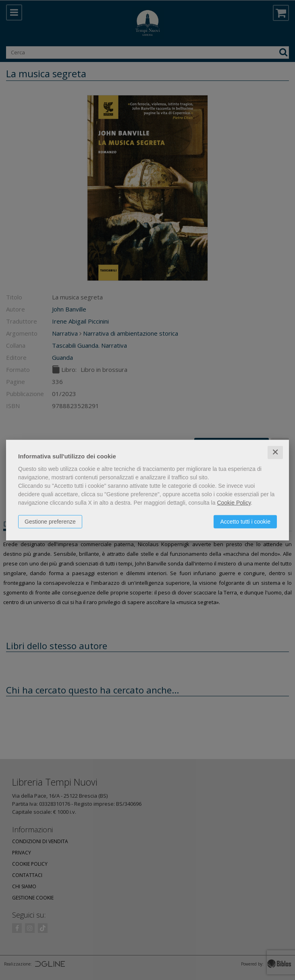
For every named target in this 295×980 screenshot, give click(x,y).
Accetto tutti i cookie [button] (245, 522)
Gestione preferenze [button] (50, 522)
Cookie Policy (234, 503)
